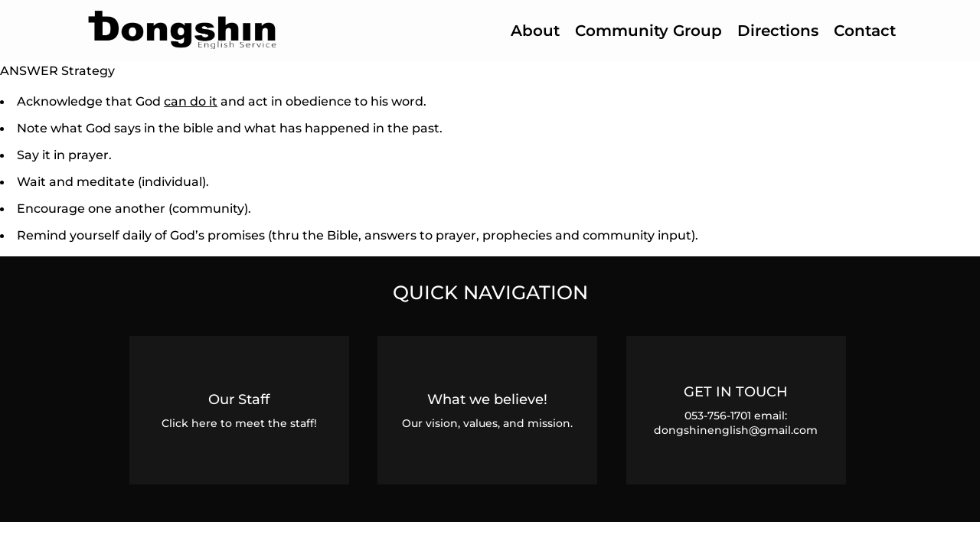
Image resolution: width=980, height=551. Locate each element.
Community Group (648, 31)
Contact (865, 31)
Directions (778, 31)
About (535, 31)
